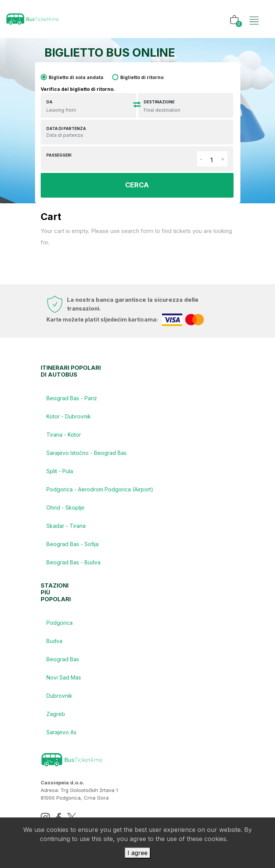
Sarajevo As (61, 732)
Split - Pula (60, 471)
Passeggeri (59, 155)
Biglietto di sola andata (76, 77)
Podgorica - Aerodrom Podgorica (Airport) (100, 489)
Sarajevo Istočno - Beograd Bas (87, 453)
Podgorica (60, 623)
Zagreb (56, 714)
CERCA (137, 185)
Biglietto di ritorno (142, 77)
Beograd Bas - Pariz (72, 398)
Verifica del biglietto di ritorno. (78, 89)
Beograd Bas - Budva (73, 562)
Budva (54, 641)
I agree (137, 853)
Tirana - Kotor (64, 435)
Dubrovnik (59, 696)
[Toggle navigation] (254, 13)
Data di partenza (66, 128)
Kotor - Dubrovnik (69, 416)
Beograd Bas (63, 659)
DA (49, 102)
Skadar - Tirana (66, 526)
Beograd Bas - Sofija (72, 544)
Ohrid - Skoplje (65, 508)
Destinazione (159, 102)
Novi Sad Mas (64, 677)
